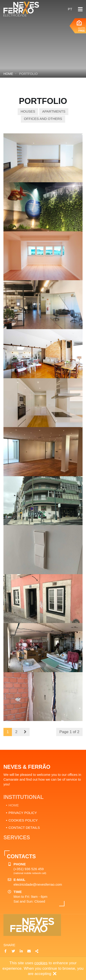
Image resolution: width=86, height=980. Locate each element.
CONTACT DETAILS (24, 828)
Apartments (54, 111)
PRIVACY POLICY (23, 813)
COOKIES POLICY (23, 820)
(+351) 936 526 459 (29, 869)
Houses (28, 111)
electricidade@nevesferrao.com (38, 884)
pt (70, 9)
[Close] (55, 974)
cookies (41, 963)
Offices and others (43, 119)
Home (8, 74)
